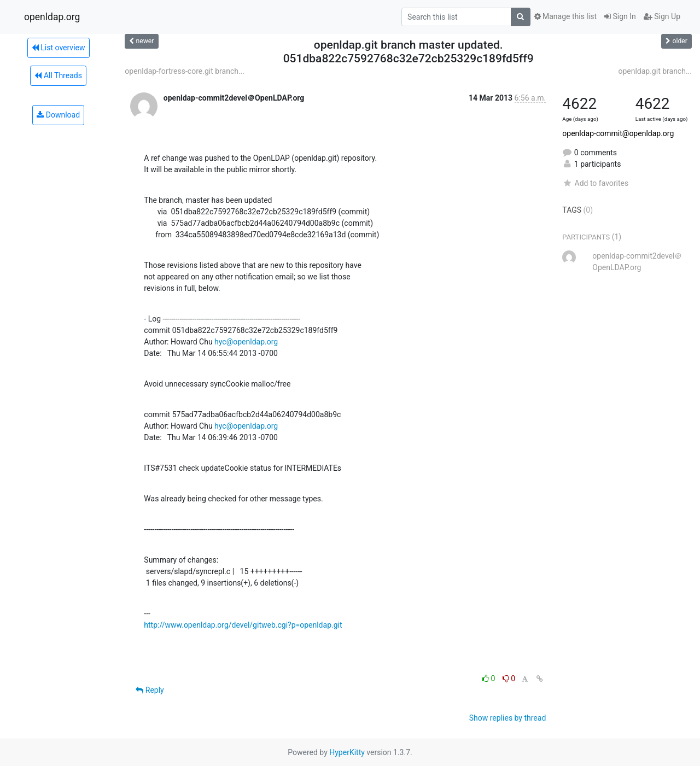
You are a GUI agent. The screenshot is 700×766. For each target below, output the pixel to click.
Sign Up (662, 16)
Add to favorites (595, 183)
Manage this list (565, 16)
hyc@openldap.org (246, 342)
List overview (59, 48)
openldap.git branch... (655, 71)
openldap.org (52, 17)
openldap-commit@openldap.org (618, 133)
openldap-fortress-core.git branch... (185, 71)
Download (58, 115)
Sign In (620, 16)
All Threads (58, 75)
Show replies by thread (508, 718)
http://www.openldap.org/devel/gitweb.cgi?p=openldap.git (243, 625)
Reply (150, 690)
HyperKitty (347, 752)
